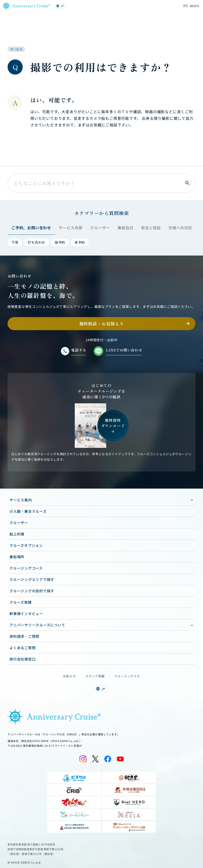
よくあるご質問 (22, 648)
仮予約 (60, 242)
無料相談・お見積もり (102, 324)
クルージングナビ (127, 676)
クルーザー (100, 228)
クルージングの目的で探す (32, 591)
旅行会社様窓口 (22, 659)
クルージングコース (26, 568)
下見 (15, 242)
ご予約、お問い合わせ (31, 228)
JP (60, 6)
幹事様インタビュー (26, 614)
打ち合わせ (36, 242)
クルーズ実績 (21, 602)
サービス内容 (71, 228)
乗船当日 (126, 228)
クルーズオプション (26, 545)
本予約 (80, 242)
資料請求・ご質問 (24, 636)
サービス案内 (21, 500)
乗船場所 (17, 557)
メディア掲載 (95, 676)
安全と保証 (151, 228)
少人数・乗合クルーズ (28, 511)
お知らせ (69, 676)
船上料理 (17, 534)
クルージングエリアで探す (32, 579)
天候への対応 (180, 228)
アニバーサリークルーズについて (37, 625)
